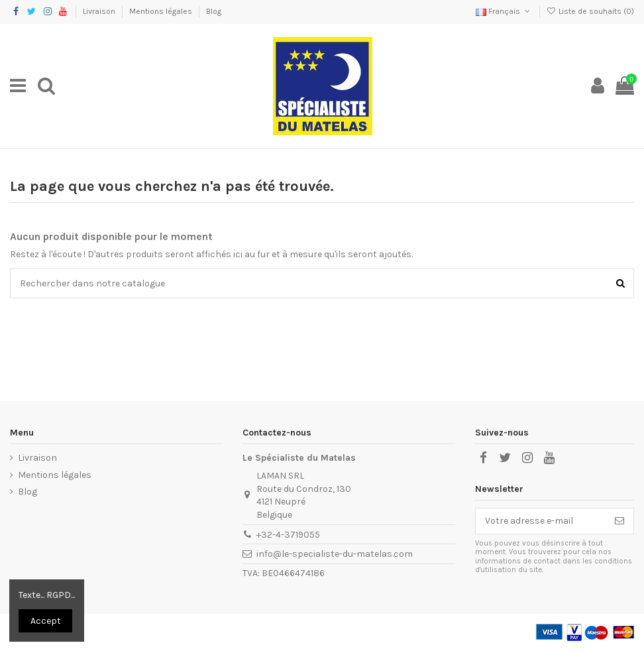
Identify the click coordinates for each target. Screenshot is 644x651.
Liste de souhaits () (590, 11)
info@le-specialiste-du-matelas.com (335, 554)
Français (504, 11)
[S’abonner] (619, 521)
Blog (214, 11)
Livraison (100, 11)
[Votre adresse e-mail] (541, 521)
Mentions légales (162, 11)
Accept (46, 621)
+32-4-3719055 (288, 535)
